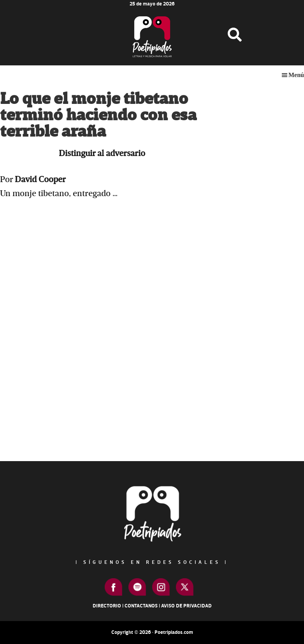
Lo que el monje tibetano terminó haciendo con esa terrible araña (98, 115)
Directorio (107, 606)
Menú (296, 75)
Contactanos (141, 606)
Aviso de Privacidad (186, 606)
